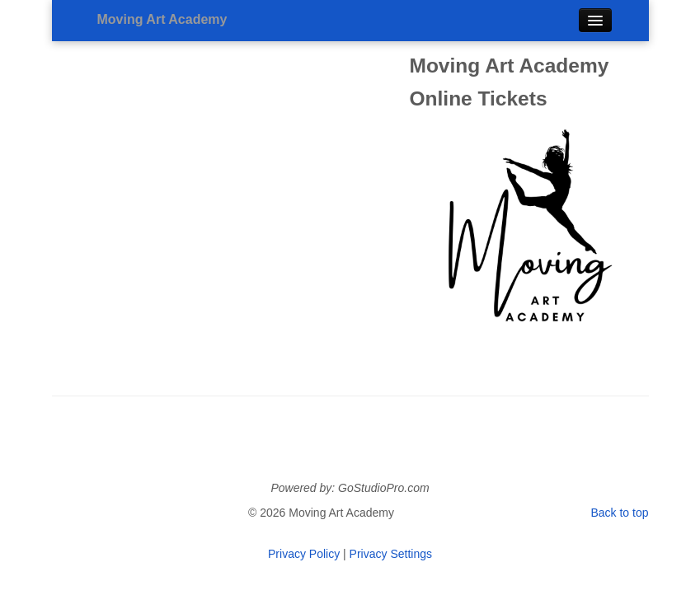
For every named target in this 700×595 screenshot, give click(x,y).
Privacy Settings (391, 554)
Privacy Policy (304, 554)
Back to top (619, 513)
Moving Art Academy (162, 19)
